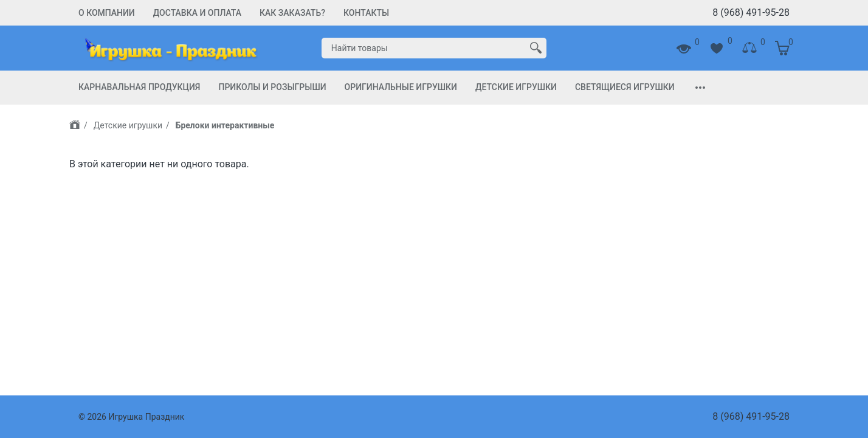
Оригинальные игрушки (401, 87)
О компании (107, 13)
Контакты (366, 13)
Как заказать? (292, 13)
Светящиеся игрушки (625, 87)
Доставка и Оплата (197, 13)
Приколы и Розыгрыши (272, 87)
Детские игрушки (516, 87)
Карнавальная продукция (139, 87)
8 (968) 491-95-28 (751, 12)
